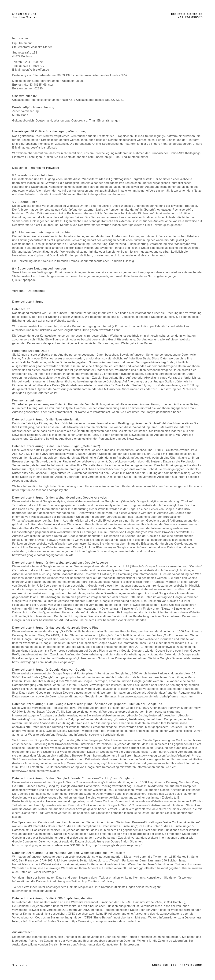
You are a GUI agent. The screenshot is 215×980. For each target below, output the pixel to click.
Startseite (20, 965)
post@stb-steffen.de (187, 14)
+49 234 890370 (190, 17)
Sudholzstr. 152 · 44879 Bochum (177, 965)
